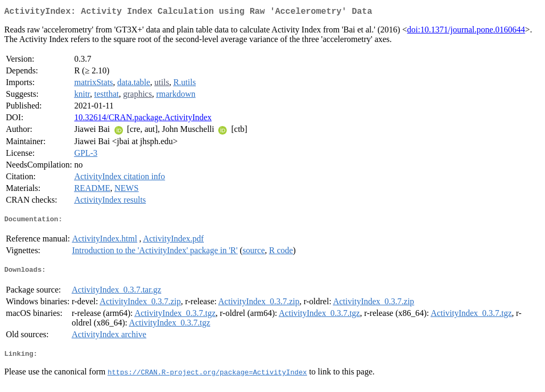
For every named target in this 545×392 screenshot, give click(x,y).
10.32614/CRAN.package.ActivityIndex (143, 119)
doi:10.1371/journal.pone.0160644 (466, 32)
